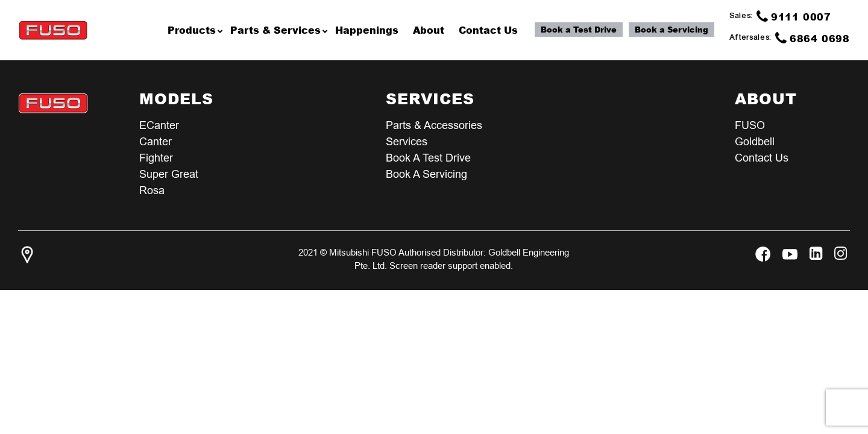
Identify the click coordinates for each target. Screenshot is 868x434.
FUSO (750, 125)
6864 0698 (813, 38)
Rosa (152, 190)
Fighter (156, 158)
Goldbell (755, 141)
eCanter (159, 125)
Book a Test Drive (579, 30)
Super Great (169, 174)
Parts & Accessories (434, 125)
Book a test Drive (428, 158)
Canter (156, 141)
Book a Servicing (671, 30)
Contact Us (762, 158)
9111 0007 (794, 16)
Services (407, 141)
